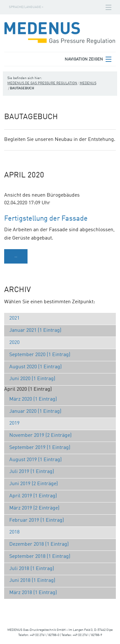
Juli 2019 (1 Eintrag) (32, 472)
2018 (14, 532)
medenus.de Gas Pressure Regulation (42, 83)
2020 (14, 343)
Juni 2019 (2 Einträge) (34, 484)
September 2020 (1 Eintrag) (40, 355)
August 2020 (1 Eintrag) (36, 367)
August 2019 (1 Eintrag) (36, 460)
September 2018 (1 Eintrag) (40, 557)
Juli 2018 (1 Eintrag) (32, 569)
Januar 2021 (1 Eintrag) (35, 330)
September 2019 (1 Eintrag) (40, 448)
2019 (14, 423)
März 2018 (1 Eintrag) (33, 593)
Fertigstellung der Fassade (46, 219)
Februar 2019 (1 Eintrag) (37, 520)
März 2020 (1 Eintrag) (33, 399)
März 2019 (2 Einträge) (34, 508)
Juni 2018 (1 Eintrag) (32, 581)
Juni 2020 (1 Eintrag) (32, 379)
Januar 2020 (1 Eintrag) (35, 412)
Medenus (88, 83)
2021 (14, 318)
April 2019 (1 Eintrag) (33, 496)
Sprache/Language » (26, 7)
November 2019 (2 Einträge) (40, 436)
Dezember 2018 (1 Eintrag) (39, 544)
